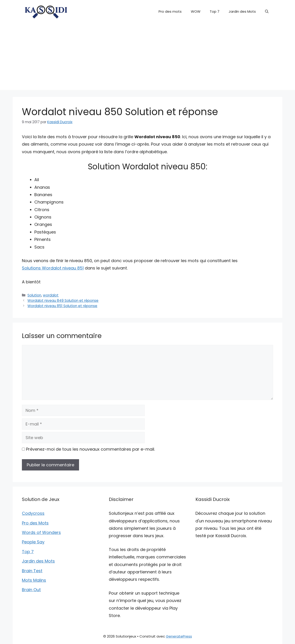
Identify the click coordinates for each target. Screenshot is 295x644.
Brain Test (32, 571)
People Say (33, 542)
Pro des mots (170, 11)
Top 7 (215, 11)
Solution (34, 295)
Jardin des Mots (242, 11)
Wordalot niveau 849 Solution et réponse (63, 301)
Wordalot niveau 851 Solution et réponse (62, 306)
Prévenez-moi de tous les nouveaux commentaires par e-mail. (90, 449)
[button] (267, 12)
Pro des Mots (35, 523)
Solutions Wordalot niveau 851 (53, 268)
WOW (196, 11)
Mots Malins (34, 580)
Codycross (33, 513)
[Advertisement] (147, 58)
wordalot (51, 295)
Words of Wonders (41, 532)
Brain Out (31, 590)
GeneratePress (179, 636)
